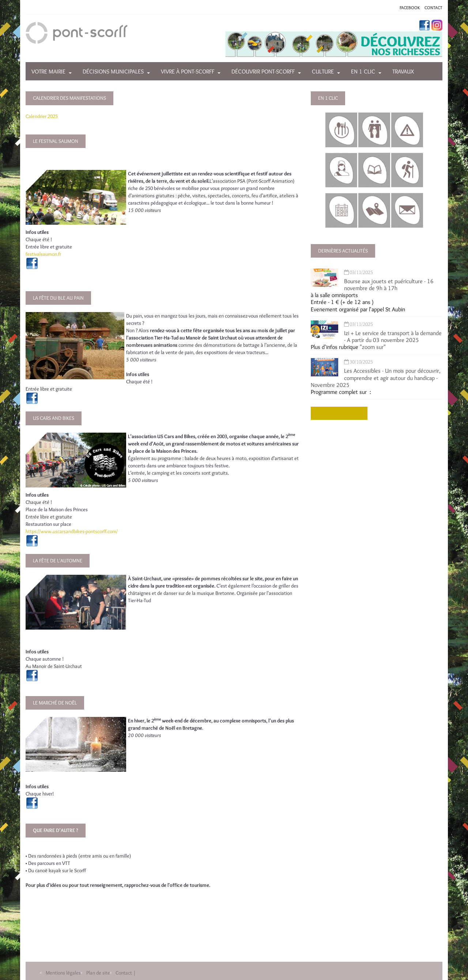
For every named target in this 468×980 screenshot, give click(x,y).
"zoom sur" (373, 347)
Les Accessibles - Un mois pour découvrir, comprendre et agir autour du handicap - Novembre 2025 (376, 378)
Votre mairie (48, 71)
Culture (323, 71)
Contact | (126, 973)
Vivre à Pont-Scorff (188, 71)
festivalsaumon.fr (43, 254)
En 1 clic (363, 71)
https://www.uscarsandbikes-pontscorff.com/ (72, 531)
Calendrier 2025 (42, 116)
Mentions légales (63, 973)
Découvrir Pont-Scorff (263, 71)
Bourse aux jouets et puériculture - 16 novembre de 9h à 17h (389, 285)
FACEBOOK (410, 7)
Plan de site (98, 973)
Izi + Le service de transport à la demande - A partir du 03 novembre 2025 (393, 337)
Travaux (403, 71)
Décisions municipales (113, 71)
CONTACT (433, 7)
